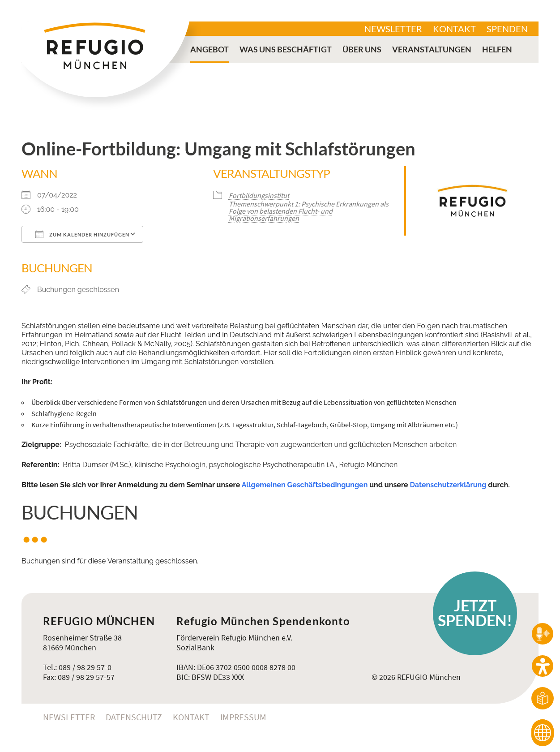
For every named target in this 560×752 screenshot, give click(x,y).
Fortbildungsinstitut (259, 195)
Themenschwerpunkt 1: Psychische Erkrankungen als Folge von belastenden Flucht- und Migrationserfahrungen (309, 211)
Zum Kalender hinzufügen (82, 234)
